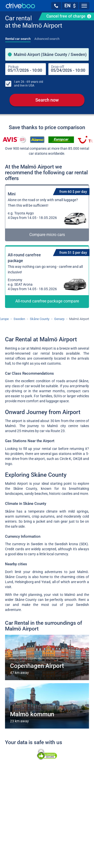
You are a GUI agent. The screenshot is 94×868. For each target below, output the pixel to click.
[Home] (20, 6)
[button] (56, 6)
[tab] (18, 37)
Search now (47, 101)
